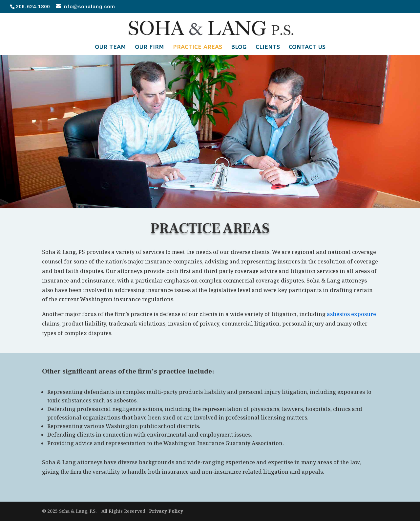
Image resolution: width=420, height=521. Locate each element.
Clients (268, 47)
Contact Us (307, 47)
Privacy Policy (166, 511)
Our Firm (149, 47)
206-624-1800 (33, 6)
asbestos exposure (351, 314)
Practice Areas (198, 47)
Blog (239, 47)
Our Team (110, 47)
